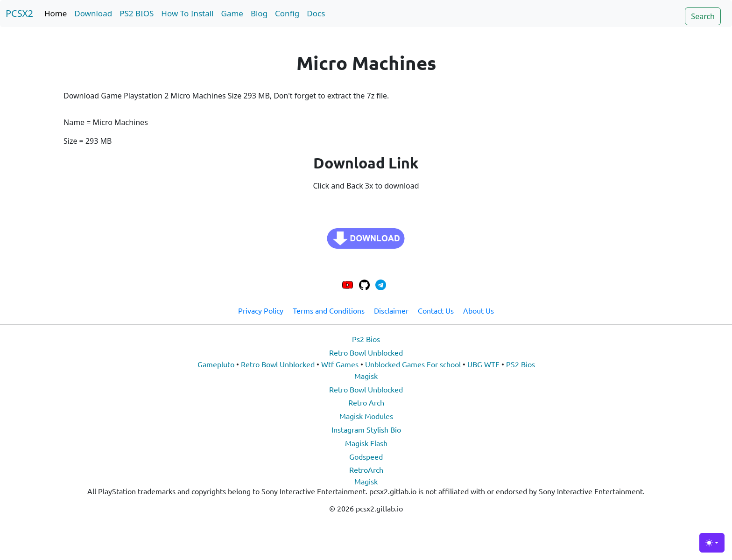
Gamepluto (216, 364)
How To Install (187, 13)
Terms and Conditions (329, 310)
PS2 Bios (521, 364)
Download (93, 13)
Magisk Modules (366, 416)
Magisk (366, 376)
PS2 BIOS (137, 13)
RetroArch (366, 469)
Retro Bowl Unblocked (366, 352)
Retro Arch (366, 402)
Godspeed (366, 456)
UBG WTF (483, 364)
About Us (479, 310)
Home (56, 13)
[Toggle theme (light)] (712, 543)
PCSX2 (19, 13)
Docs (316, 13)
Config (287, 13)
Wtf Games (340, 364)
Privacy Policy (261, 310)
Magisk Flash (366, 443)
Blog (259, 13)
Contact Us (436, 310)
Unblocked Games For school (413, 364)
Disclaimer (391, 310)
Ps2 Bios (366, 339)
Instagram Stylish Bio (366, 429)
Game (232, 13)
